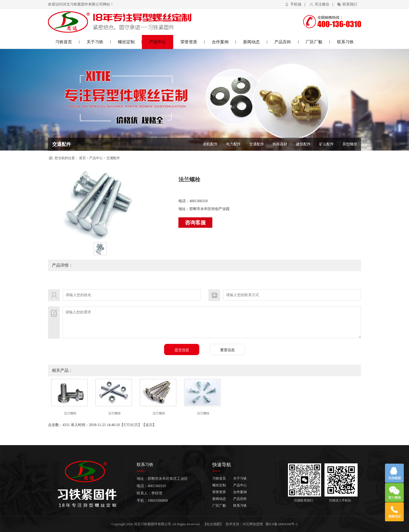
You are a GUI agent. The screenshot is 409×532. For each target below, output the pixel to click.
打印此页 (131, 425)
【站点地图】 (213, 524)
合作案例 (224, 42)
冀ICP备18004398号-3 (281, 524)
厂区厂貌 (318, 42)
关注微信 (322, 4)
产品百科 (287, 42)
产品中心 (161, 42)
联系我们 (350, 4)
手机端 (296, 4)
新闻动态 (255, 42)
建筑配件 (303, 144)
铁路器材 (280, 144)
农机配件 (210, 144)
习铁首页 (67, 42)
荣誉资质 (193, 42)
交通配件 (257, 144)
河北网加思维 (253, 524)
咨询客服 (195, 223)
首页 (82, 158)
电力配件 (233, 144)
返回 (149, 425)
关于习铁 (99, 42)
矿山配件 (327, 144)
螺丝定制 (130, 42)
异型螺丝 (350, 144)
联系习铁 (345, 42)
